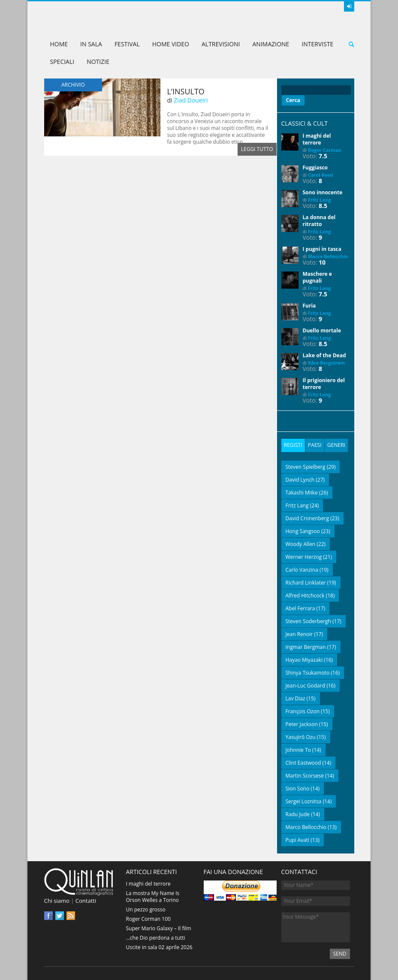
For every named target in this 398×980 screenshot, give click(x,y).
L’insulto (186, 91)
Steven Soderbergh (308, 621)
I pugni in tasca (322, 249)
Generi (336, 445)
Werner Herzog (304, 556)
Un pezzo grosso (146, 909)
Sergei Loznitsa (304, 801)
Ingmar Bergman (306, 647)
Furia (309, 306)
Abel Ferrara (300, 608)
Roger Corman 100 (148, 918)
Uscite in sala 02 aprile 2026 (159, 947)
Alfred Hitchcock (305, 595)
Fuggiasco (315, 167)
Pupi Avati (298, 840)
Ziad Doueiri (191, 100)
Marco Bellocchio (328, 256)
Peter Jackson (302, 724)
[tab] (293, 445)
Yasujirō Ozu (301, 737)
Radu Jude (298, 814)
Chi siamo (57, 900)
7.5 (323, 156)
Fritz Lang (320, 200)
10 (322, 262)
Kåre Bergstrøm (326, 363)
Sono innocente (323, 192)
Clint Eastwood (303, 762)
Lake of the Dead (324, 355)
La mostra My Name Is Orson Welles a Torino (153, 896)
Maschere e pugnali (317, 277)
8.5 (323, 206)
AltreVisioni (221, 44)
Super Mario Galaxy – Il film (159, 928)
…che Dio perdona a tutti (156, 937)
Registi (293, 445)
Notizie (98, 62)
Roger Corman (325, 150)
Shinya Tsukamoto (308, 672)
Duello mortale (322, 330)
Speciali (62, 62)
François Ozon (303, 711)
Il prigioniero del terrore (324, 384)
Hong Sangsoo (303, 531)
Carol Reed (321, 175)
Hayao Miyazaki (304, 659)
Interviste (317, 44)
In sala (91, 44)
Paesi (314, 445)
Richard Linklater (306, 582)
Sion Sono (298, 788)
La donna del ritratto (319, 221)
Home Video (171, 44)
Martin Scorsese (305, 775)
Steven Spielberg (306, 466)
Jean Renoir (299, 634)
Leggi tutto (257, 149)
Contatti (86, 900)
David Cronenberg (308, 518)
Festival (127, 44)
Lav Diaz (295, 698)
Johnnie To (298, 749)
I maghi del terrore (317, 139)
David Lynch (300, 479)
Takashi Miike (302, 492)
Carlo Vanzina (302, 569)
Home (59, 44)
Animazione (271, 44)
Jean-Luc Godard (306, 685)
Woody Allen (301, 544)
